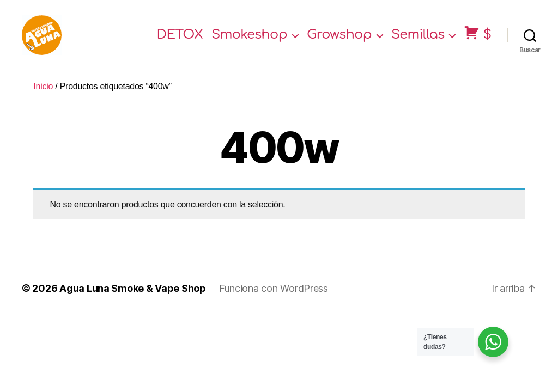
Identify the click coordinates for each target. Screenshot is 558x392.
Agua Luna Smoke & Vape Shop (133, 298)
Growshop (339, 39)
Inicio (43, 95)
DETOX (180, 39)
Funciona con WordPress (274, 298)
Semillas (418, 39)
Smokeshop (249, 39)
